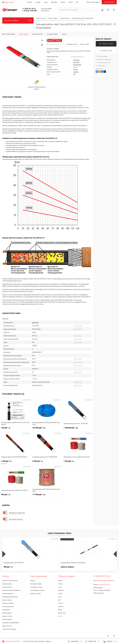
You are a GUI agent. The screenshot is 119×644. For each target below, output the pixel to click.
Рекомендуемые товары (37, 590)
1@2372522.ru (104, 585)
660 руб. (16, 496)
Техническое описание (16, 519)
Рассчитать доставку (103, 59)
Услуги (71, 2)
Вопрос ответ (62, 613)
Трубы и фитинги (7, 626)
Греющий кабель (7, 584)
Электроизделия (7, 619)
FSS (74, 74)
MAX (95, 581)
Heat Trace (76, 60)
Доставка (54, 2)
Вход (88, 2)
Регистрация (95, 2)
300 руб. (94, 567)
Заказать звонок (109, 2)
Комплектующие (7, 587)
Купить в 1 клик (106, 51)
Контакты (61, 606)
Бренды (60, 610)
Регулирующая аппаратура (10, 597)
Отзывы (38, 2)
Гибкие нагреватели (8, 594)
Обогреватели (6, 610)
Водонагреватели (7, 613)
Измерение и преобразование (11, 623)
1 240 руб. (78, 462)
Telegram (110, 581)
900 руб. (8, 567)
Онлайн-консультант (103, 63)
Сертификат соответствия (17, 513)
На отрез (76, 72)
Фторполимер (77, 65)
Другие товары (78, 326)
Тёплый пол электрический (10, 581)
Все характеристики (77, 57)
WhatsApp (102, 581)
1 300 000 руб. (78, 429)
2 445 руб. (16, 462)
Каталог (60, 616)
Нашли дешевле (102, 56)
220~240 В (76, 62)
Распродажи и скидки (36, 587)
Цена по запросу (103, 39)
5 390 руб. (47, 462)
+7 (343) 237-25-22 (28, 641)
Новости (60, 603)
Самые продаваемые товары (59, 533)
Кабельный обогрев (8, 603)
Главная (30, 2)
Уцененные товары (36, 594)
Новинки (33, 581)
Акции (46, 2)
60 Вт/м (76, 69)
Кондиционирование (8, 606)
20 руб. (65, 567)
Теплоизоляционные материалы (11, 590)
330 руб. (16, 429)
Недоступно (100, 66)
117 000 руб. (47, 496)
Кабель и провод (7, 600)
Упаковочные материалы (9, 629)
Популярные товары (36, 584)
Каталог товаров (18, 20)
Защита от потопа (7, 616)
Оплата (63, 2)
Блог (59, 600)
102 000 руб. (47, 429)
